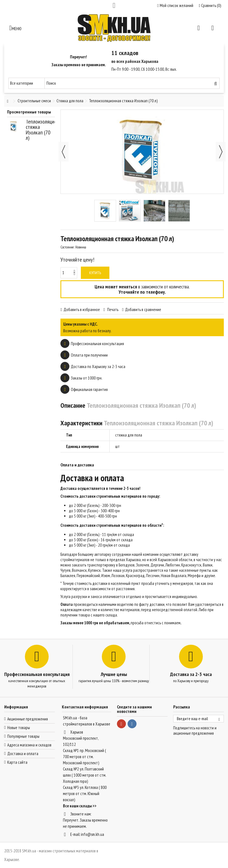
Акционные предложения (28, 719)
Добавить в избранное (82, 310)
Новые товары (19, 728)
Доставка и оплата (23, 754)
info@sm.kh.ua (92, 834)
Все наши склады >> (80, 806)
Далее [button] (221, 152)
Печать (112, 310)
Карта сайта (17, 762)
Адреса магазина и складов (29, 745)
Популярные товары (23, 736)
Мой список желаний (175, 5)
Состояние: (67, 247)
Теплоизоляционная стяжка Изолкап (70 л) (46, 130)
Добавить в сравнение (143, 310)
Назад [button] (64, 152)
